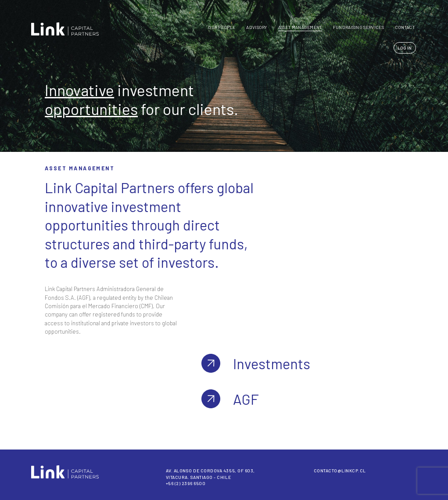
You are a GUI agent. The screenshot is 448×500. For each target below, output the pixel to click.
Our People (222, 27)
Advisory (256, 27)
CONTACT (405, 27)
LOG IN (405, 48)
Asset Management (300, 27)
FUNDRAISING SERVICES (358, 27)
